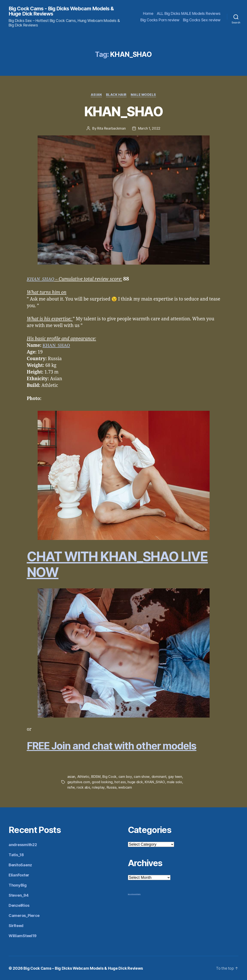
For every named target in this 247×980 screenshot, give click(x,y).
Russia (111, 787)
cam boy (126, 777)
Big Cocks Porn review (160, 20)
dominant (159, 777)
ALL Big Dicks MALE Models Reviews (189, 13)
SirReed (16, 925)
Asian (96, 95)
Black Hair (117, 95)
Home (148, 13)
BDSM (96, 777)
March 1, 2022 (149, 129)
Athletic (83, 777)
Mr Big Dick (138, 894)
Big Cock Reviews (132, 894)
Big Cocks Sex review (202, 20)
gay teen (175, 777)
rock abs (83, 787)
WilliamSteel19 (23, 935)
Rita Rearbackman (111, 129)
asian (71, 777)
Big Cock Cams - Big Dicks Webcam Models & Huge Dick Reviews (62, 11)
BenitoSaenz (20, 864)
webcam (125, 787)
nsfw (71, 787)
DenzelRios (19, 905)
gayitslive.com (79, 782)
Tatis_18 (16, 854)
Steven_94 (19, 895)
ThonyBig (18, 885)
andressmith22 (23, 844)
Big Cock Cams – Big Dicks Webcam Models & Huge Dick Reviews (84, 968)
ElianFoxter (19, 875)
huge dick (135, 782)
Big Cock (110, 777)
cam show (142, 777)
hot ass (120, 782)
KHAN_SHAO (123, 111)
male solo (174, 782)
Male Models (144, 95)
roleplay (98, 787)
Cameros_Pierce (24, 915)
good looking (102, 782)
